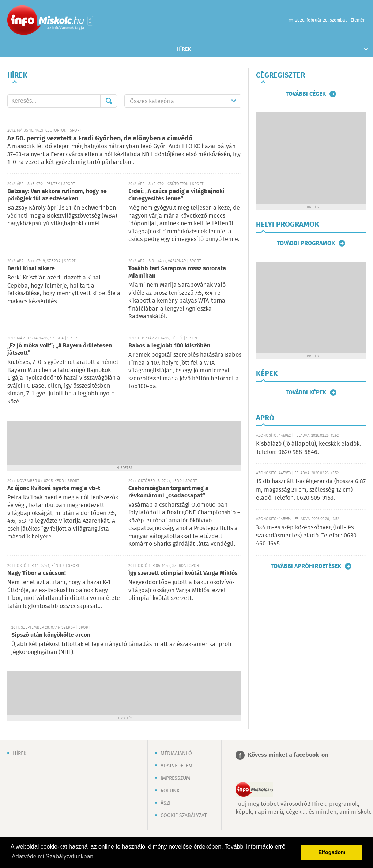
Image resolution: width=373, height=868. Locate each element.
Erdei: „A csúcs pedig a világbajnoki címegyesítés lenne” (176, 195)
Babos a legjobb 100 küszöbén (169, 346)
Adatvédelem (176, 766)
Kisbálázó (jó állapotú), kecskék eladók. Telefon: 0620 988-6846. (308, 448)
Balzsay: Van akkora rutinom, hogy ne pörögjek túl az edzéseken (57, 195)
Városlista (90, 21)
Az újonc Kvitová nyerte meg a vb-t (54, 489)
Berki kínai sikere (31, 269)
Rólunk (170, 791)
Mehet (109, 101)
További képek (306, 392)
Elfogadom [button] (332, 852)
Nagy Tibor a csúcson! (37, 573)
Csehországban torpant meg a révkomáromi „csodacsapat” (168, 492)
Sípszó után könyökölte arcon (51, 635)
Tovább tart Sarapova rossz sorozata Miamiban (177, 272)
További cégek (306, 94)
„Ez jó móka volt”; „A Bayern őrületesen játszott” (60, 350)
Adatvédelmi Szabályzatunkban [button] (52, 856)
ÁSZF (166, 803)
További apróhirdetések (306, 566)
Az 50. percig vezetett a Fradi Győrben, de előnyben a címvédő (100, 139)
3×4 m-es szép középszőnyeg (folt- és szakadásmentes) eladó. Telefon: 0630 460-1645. (306, 536)
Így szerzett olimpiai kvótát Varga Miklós (183, 573)
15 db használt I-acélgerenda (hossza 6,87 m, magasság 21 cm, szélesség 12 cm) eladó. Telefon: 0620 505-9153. (311, 490)
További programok (306, 243)
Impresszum (175, 778)
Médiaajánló (176, 754)
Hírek (184, 49)
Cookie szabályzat (184, 816)
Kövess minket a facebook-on (288, 755)
